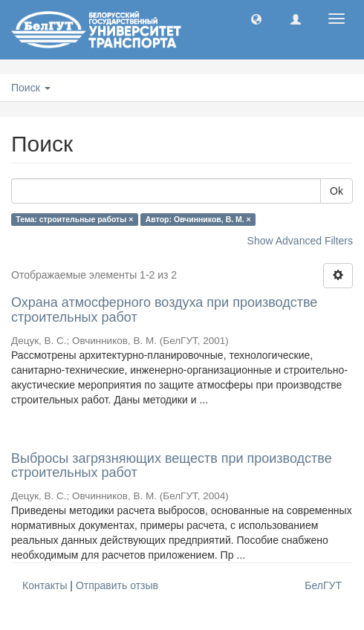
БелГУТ (323, 585)
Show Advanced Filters (300, 241)
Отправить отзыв (117, 585)
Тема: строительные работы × (74, 219)
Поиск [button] (31, 88)
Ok (337, 191)
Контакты (45, 585)
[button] (256, 19)
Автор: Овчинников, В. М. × (198, 219)
